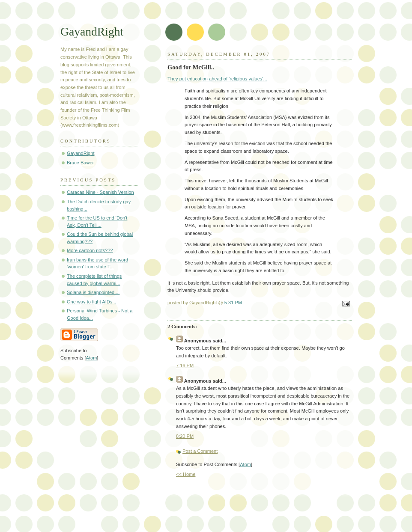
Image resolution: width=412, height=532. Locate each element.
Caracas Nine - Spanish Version (100, 192)
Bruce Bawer (80, 163)
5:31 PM (233, 303)
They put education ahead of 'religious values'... (217, 79)
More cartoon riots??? (90, 250)
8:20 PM (185, 436)
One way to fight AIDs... (91, 302)
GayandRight (92, 31)
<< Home (186, 474)
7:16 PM (185, 366)
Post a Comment (200, 451)
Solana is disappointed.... (93, 292)
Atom (245, 464)
